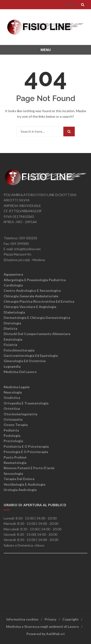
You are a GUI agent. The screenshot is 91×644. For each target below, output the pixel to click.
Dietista (10, 328)
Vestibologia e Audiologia (25, 484)
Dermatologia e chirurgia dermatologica (37, 318)
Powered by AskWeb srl (45, 634)
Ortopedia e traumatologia (26, 403)
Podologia (12, 435)
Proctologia (13, 441)
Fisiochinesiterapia (19, 350)
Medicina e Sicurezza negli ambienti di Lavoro (42, 626)
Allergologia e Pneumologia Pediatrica (35, 280)
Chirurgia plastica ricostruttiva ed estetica (39, 301)
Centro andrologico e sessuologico (32, 290)
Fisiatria (10, 345)
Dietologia (12, 323)
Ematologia (13, 339)
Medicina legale (17, 387)
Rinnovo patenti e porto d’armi (29, 468)
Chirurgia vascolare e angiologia (30, 307)
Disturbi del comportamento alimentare (37, 334)
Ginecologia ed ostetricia (25, 361)
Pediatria (11, 430)
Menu (70, 5)
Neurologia (13, 392)
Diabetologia (14, 312)
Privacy (50, 619)
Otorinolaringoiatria (21, 414)
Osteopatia (13, 419)
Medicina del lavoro (20, 372)
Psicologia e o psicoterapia (26, 452)
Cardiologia (13, 285)
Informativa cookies (22, 619)
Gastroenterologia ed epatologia (31, 355)
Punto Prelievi (15, 457)
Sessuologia (13, 473)
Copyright (70, 619)
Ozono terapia (16, 425)
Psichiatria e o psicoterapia (26, 446)
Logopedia (12, 366)
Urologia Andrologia (20, 490)
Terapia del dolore (19, 479)
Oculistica (12, 398)
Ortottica (12, 408)
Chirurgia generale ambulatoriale (31, 296)
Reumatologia (15, 463)
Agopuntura (13, 274)
